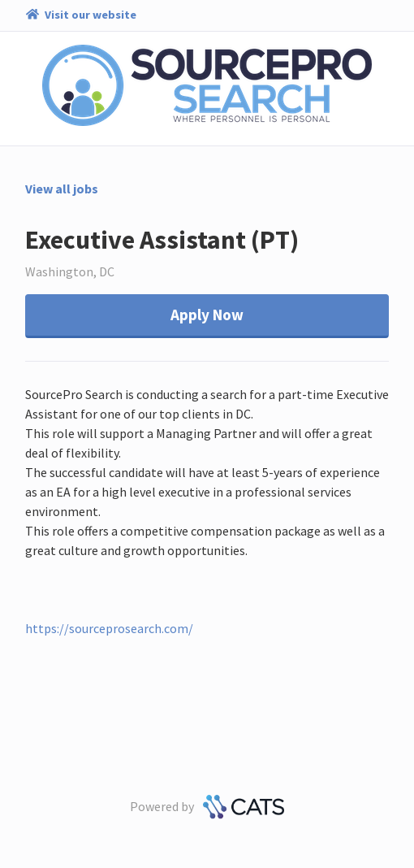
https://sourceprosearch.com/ (109, 628)
